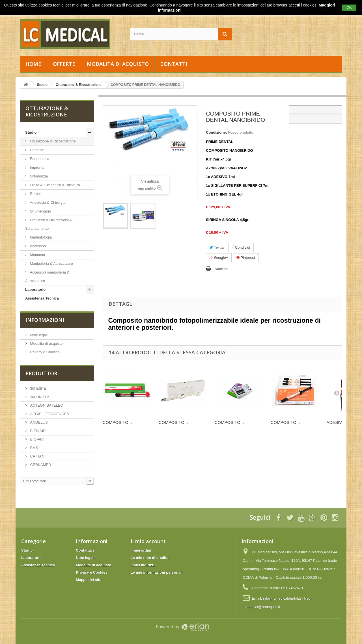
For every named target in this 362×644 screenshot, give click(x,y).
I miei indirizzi (143, 565)
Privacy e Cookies (44, 352)
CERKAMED (40, 465)
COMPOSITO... (117, 422)
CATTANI (37, 456)
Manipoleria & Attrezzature (51, 264)
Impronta (37, 167)
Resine (35, 194)
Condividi (241, 247)
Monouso (37, 255)
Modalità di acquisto (118, 64)
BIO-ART (37, 439)
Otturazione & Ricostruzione (52, 141)
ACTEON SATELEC (46, 405)
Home (33, 64)
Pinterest (246, 258)
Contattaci (85, 550)
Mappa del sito (89, 580)
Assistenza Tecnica (42, 298)
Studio (31, 132)
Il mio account (148, 541)
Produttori (42, 373)
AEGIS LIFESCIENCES (49, 414)
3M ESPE (38, 388)
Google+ (219, 258)
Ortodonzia (38, 176)
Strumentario (40, 211)
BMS (34, 448)
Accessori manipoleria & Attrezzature (47, 277)
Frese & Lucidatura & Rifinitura (54, 185)
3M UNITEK (39, 397)
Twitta (216, 247)
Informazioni (45, 320)
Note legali (38, 335)
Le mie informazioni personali (157, 572)
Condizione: (216, 132)
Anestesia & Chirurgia (47, 202)
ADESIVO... (338, 422)
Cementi (36, 150)
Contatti (174, 64)
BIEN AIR (37, 431)
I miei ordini (141, 550)
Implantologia (40, 237)
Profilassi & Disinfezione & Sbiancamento (49, 224)
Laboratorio (35, 290)
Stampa (221, 269)
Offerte (64, 64)
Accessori (37, 246)
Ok (349, 8)
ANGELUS (38, 422)
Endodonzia (39, 159)
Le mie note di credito (150, 558)
